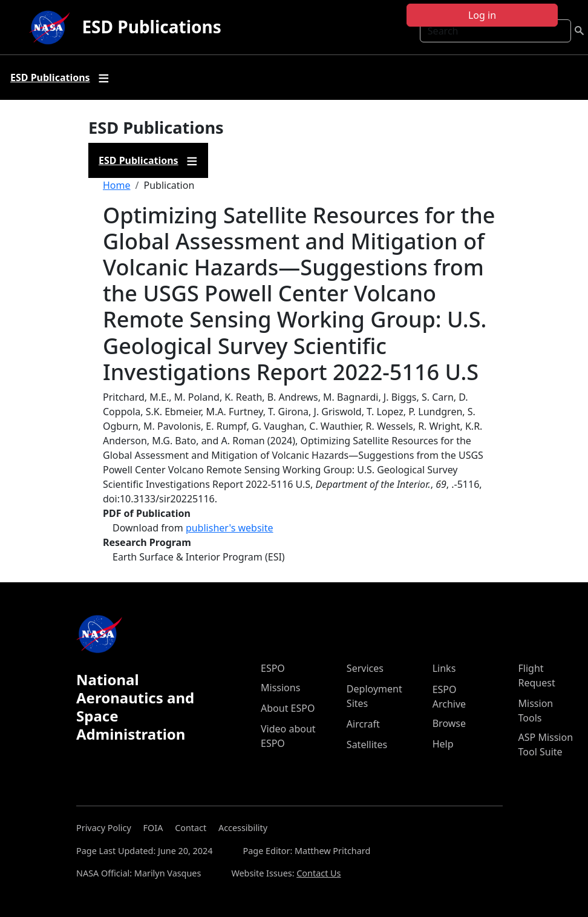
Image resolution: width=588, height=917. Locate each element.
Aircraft (363, 724)
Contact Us (318, 873)
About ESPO (288, 708)
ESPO (273, 668)
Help (443, 744)
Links (444, 668)
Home (117, 185)
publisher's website (230, 528)
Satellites (367, 744)
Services (365, 668)
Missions (280, 688)
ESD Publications (151, 27)
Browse (449, 723)
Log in (482, 15)
